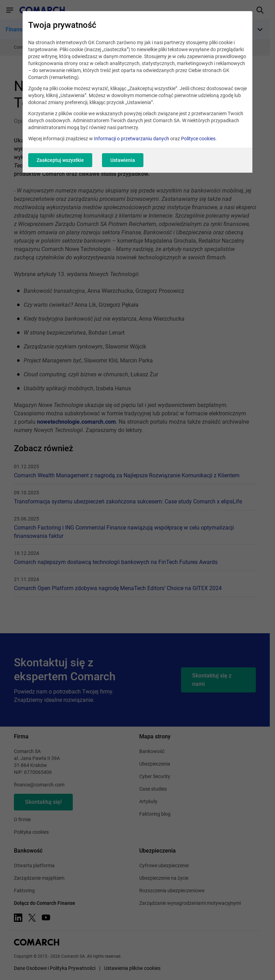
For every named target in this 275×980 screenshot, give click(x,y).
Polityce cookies (198, 139)
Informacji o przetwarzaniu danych (132, 139)
